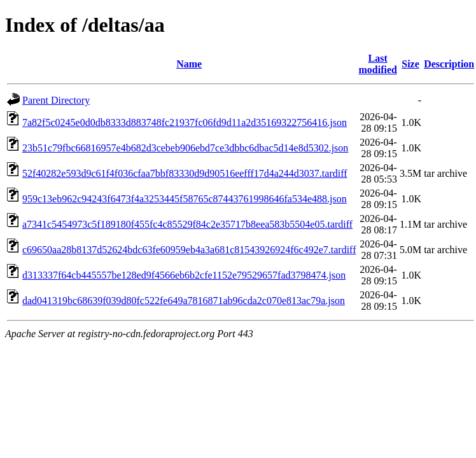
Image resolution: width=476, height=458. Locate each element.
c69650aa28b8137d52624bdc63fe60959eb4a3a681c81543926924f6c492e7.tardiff (189, 250)
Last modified (377, 64)
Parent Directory (56, 100)
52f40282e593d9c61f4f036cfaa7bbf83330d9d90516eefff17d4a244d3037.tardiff (185, 173)
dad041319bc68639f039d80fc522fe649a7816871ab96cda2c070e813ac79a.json (184, 301)
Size (410, 64)
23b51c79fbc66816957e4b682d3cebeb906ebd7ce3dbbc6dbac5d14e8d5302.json (185, 148)
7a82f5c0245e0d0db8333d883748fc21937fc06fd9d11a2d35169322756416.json (185, 122)
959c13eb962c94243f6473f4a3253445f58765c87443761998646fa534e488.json (185, 199)
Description (449, 64)
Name (189, 64)
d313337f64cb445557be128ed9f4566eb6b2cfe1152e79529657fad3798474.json (184, 275)
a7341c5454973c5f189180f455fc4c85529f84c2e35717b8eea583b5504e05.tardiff (187, 224)
